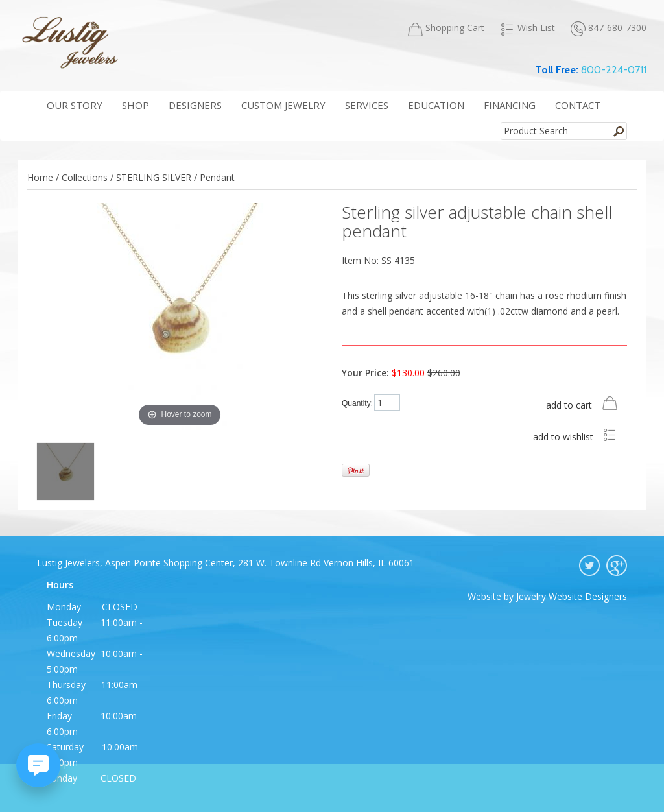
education (436, 105)
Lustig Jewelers (69, 42)
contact (578, 105)
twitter (589, 566)
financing (510, 105)
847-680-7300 (609, 28)
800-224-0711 (614, 70)
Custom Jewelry (283, 105)
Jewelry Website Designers (572, 596)
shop (136, 105)
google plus (617, 566)
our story (75, 105)
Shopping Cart (446, 28)
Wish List (528, 28)
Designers (195, 105)
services (367, 105)
